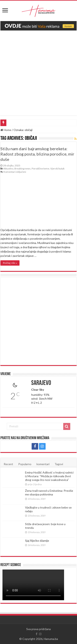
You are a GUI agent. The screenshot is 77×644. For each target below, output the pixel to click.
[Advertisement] (38, 71)
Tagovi (59, 464)
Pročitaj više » (10, 263)
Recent (8, 464)
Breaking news (22, 169)
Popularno (25, 464)
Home (6, 130)
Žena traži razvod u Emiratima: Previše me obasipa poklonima (49, 492)
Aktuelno (8, 169)
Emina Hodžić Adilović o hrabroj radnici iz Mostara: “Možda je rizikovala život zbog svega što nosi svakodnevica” (49, 476)
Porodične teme (40, 169)
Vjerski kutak (57, 169)
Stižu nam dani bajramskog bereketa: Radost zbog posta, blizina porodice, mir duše (37, 154)
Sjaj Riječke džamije (37, 541)
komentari (43, 464)
